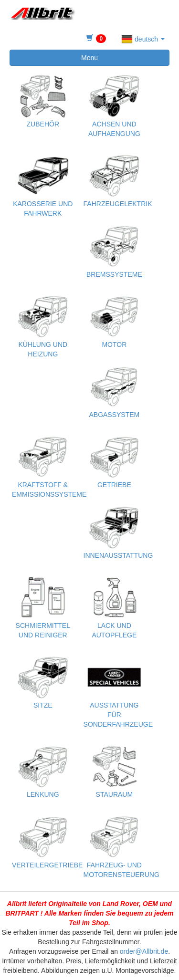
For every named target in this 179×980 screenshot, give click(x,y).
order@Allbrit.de (144, 951)
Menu (89, 58)
